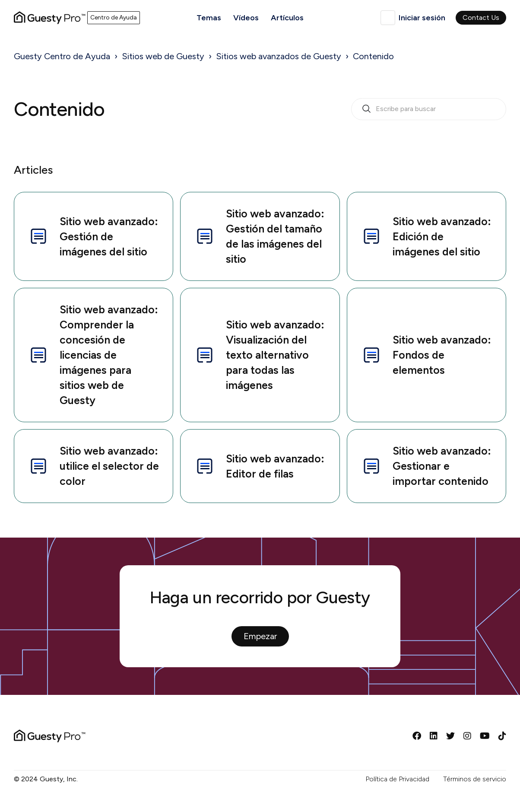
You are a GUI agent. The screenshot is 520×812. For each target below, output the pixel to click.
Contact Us (481, 18)
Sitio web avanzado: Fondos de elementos (426, 355)
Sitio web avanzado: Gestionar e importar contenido (426, 466)
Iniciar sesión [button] (422, 18)
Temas (209, 18)
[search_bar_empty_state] (429, 109)
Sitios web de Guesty (163, 56)
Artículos (287, 18)
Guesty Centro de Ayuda (62, 56)
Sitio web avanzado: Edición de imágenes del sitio (426, 236)
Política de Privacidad (397, 779)
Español (388, 18)
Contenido (373, 56)
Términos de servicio (475, 779)
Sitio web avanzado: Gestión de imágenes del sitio (93, 236)
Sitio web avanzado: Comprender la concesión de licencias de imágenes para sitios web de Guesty (93, 355)
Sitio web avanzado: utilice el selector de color (94, 466)
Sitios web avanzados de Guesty (279, 56)
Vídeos (246, 18)
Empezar (260, 636)
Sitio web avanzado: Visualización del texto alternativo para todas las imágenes (259, 355)
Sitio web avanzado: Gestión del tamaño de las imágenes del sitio (259, 236)
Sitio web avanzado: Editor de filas (259, 466)
